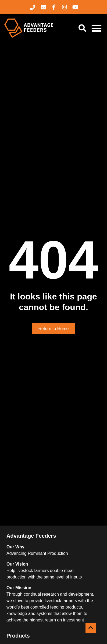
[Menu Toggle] (97, 28)
